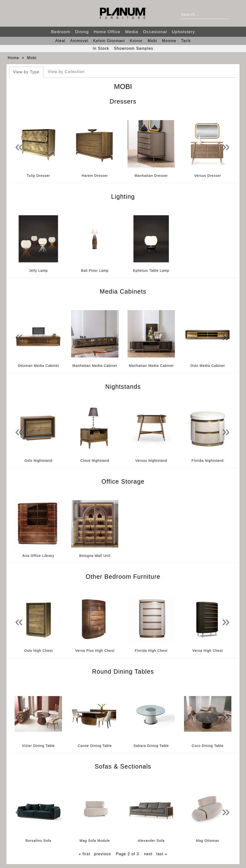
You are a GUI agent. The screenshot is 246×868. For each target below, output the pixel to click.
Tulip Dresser (38, 176)
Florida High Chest (151, 651)
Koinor (136, 41)
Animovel (79, 41)
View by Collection (66, 72)
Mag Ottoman (208, 841)
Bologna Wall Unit (95, 556)
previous (102, 854)
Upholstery (183, 32)
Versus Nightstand (151, 461)
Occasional (155, 32)
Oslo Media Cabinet (208, 366)
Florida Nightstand (208, 461)
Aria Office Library (38, 556)
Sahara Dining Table (151, 746)
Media (132, 32)
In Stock (101, 48)
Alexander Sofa (151, 841)
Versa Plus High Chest (95, 651)
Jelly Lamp (38, 271)
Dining (82, 32)
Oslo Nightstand (38, 461)
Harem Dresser (95, 176)
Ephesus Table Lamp (151, 271)
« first (85, 854)
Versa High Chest (208, 651)
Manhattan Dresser (151, 176)
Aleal (60, 41)
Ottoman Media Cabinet (38, 366)
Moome (169, 41)
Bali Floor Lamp (95, 271)
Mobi (152, 41)
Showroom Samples (134, 48)
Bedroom (61, 32)
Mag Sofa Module (95, 841)
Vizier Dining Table (38, 746)
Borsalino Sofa (38, 841)
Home (13, 58)
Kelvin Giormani (109, 41)
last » (162, 854)
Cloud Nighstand (95, 461)
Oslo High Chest (38, 651)
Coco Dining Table (208, 746)
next (148, 854)
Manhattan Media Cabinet (95, 366)
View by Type (26, 72)
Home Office (107, 32)
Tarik (186, 41)
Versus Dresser (207, 176)
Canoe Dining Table (95, 746)
